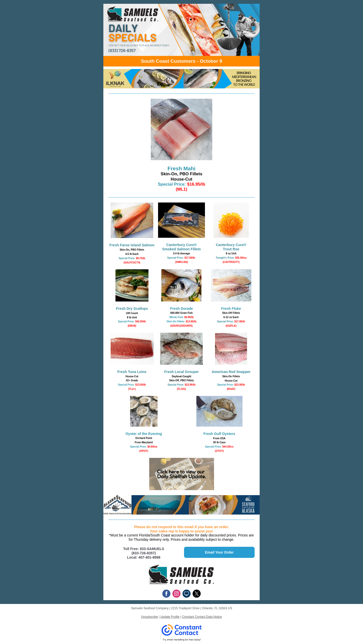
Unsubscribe (149, 617)
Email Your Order (219, 552)
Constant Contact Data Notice (202, 617)
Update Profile (170, 617)
